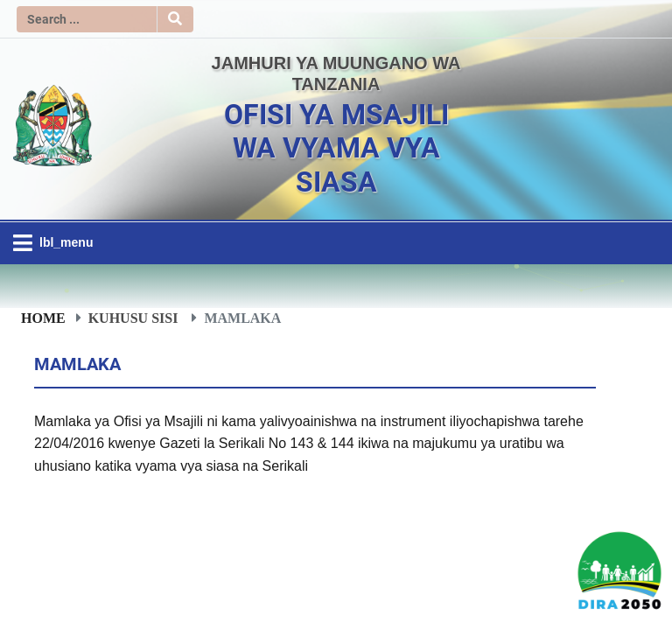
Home (43, 318)
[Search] (87, 19)
